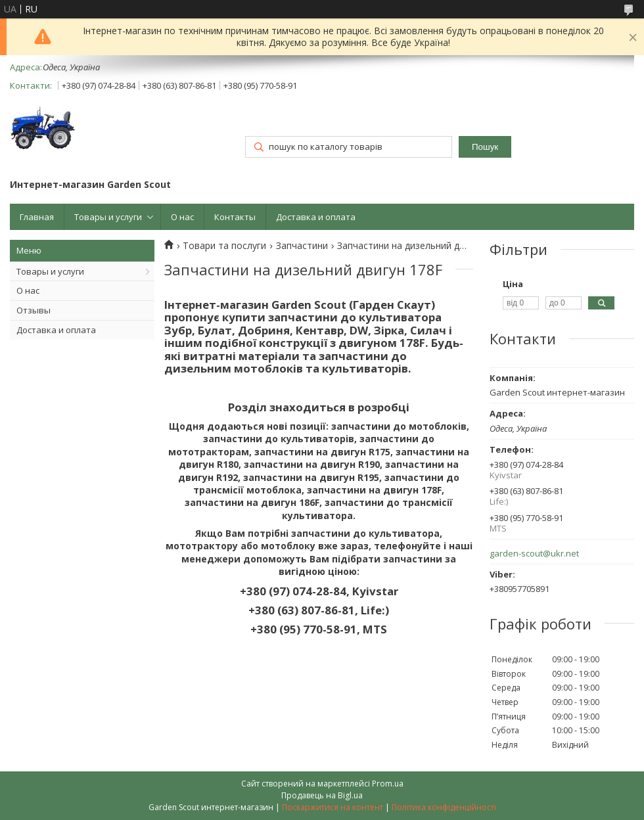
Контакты (235, 217)
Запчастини (302, 246)
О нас (182, 217)
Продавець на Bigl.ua (322, 795)
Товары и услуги (108, 217)
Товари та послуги (224, 246)
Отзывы (34, 310)
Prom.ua (388, 784)
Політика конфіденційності (444, 807)
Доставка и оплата (316, 217)
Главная (37, 217)
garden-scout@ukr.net (534, 554)
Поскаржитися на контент (333, 807)
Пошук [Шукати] (485, 147)
